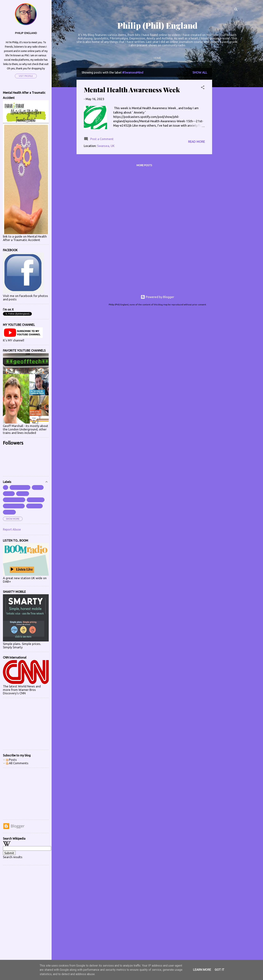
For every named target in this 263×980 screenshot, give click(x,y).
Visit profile (26, 76)
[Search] (236, 10)
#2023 (9, 494)
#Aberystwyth (14, 506)
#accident (34, 506)
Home (157, 58)
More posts (144, 165)
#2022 (38, 487)
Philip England (26, 33)
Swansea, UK (106, 146)
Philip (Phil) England (157, 25)
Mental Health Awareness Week (132, 90)
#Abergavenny (14, 500)
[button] (203, 88)
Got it (219, 970)
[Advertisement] (227, 122)
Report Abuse (12, 529)
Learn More (202, 970)
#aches (9, 512)
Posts (11, 760)
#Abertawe (36, 500)
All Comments (17, 763)
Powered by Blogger (157, 297)
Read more (196, 142)
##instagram (20, 487)
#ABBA (23, 494)
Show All (200, 72)
